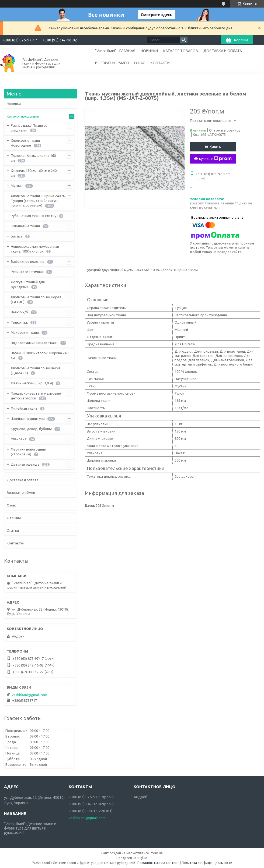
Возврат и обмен (21, 493)
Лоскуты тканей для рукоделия (28, 284)
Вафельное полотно (28, 261)
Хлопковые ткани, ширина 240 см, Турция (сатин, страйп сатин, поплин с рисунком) (39, 201)
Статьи (13, 530)
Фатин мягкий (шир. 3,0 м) (32, 383)
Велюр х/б (19, 312)
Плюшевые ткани (25, 226)
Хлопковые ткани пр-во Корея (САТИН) (36, 299)
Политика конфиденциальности (207, 863)
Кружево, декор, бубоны (31, 429)
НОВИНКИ (149, 51)
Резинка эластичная (27, 272)
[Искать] (184, 40)
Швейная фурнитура (28, 419)
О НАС (140, 63)
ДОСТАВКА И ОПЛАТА (223, 51)
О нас (11, 505)
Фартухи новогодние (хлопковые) (28, 452)
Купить (215, 147)
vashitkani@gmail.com (29, 695)
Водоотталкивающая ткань (34, 343)
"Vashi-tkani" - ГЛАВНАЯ (115, 51)
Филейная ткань (24, 408)
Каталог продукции (23, 116)
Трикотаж (19, 322)
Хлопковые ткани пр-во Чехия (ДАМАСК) (36, 370)
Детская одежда (25, 464)
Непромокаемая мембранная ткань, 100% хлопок (35, 249)
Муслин (17, 186)
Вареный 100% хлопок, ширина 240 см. (40, 355)
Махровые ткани (25, 332)
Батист (17, 236)
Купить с (215, 159)
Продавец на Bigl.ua (132, 858)
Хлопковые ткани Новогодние (25, 143)
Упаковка (19, 439)
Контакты (15, 543)
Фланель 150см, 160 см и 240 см (34, 173)
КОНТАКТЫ (160, 63)
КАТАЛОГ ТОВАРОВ (181, 51)
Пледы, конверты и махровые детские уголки (36, 396)
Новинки (14, 104)
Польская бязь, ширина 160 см (33, 158)
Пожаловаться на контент (158, 863)
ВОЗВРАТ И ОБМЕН (112, 63)
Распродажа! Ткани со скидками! (29, 128)
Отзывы (14, 518)
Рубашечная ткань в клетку (34, 216)
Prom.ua (156, 853)
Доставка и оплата (23, 480)
